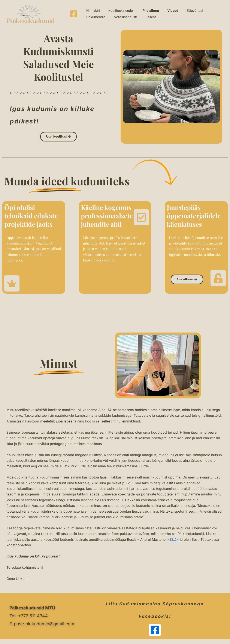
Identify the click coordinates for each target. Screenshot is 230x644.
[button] (127, 84)
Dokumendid (198, 8)
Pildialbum (140, 8)
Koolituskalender (115, 8)
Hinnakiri (91, 8)
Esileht (116, 19)
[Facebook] (74, 14)
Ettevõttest (176, 8)
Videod (158, 8)
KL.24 (175, 539)
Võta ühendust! (96, 19)
